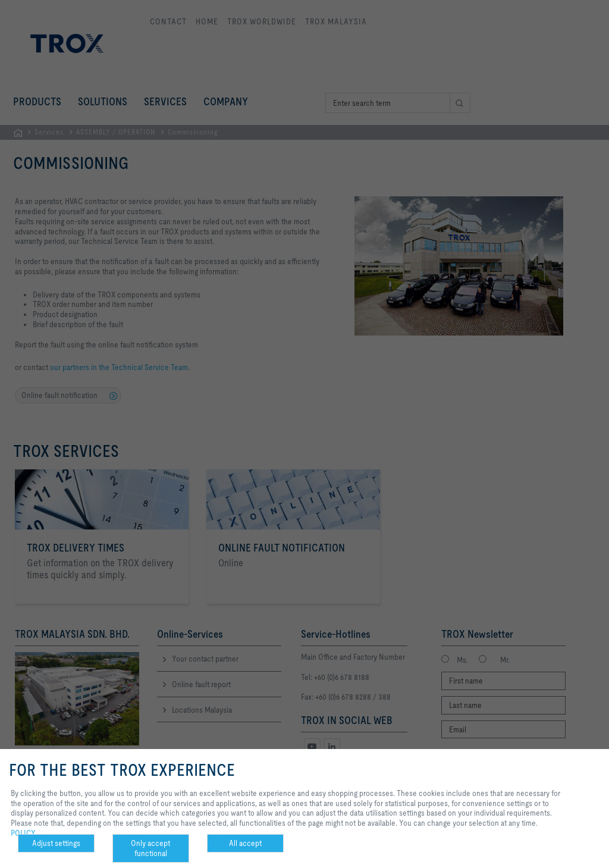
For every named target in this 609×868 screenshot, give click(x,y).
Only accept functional (150, 848)
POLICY (23, 833)
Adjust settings (56, 843)
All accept (245, 843)
